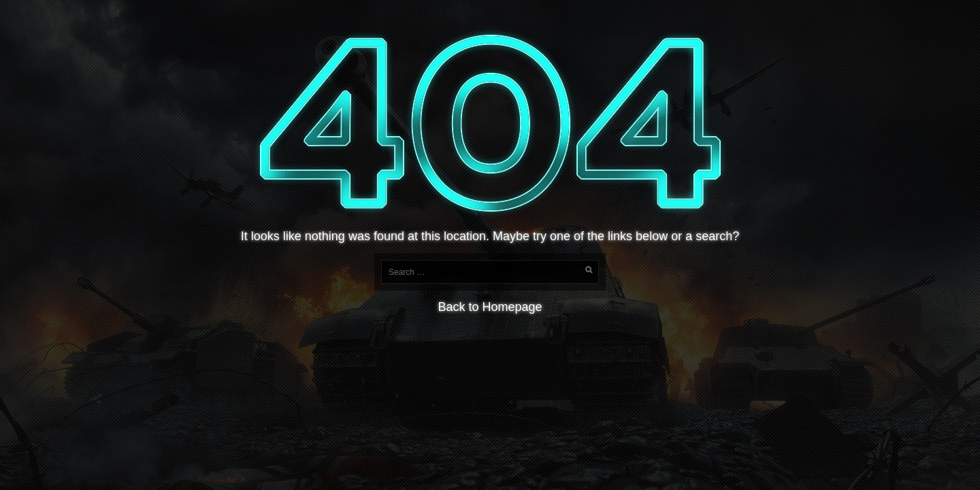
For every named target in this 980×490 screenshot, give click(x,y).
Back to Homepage (490, 307)
